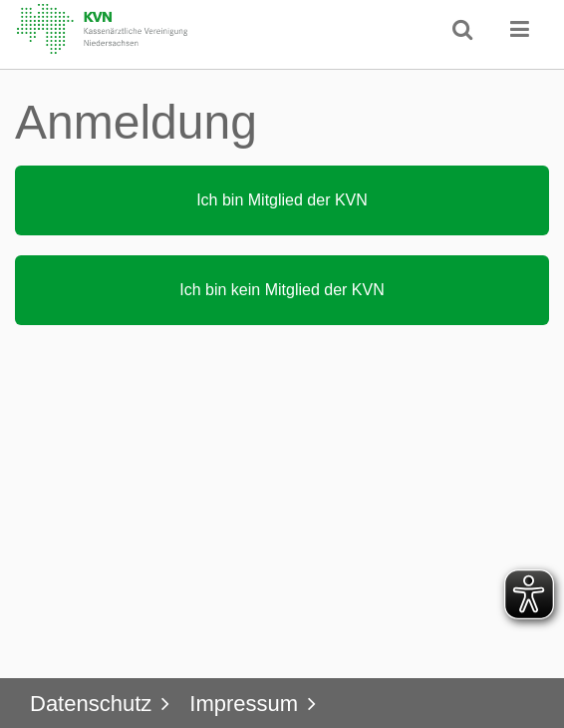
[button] (520, 29)
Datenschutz (91, 704)
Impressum (244, 704)
